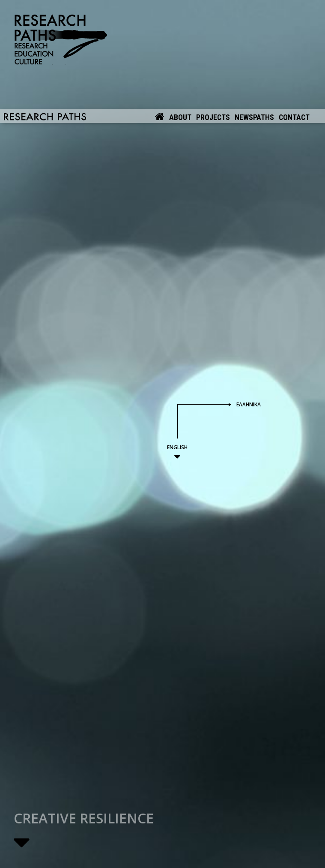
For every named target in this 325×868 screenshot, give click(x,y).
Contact (294, 7)
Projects (213, 7)
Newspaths (254, 7)
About (180, 7)
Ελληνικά (249, 335)
